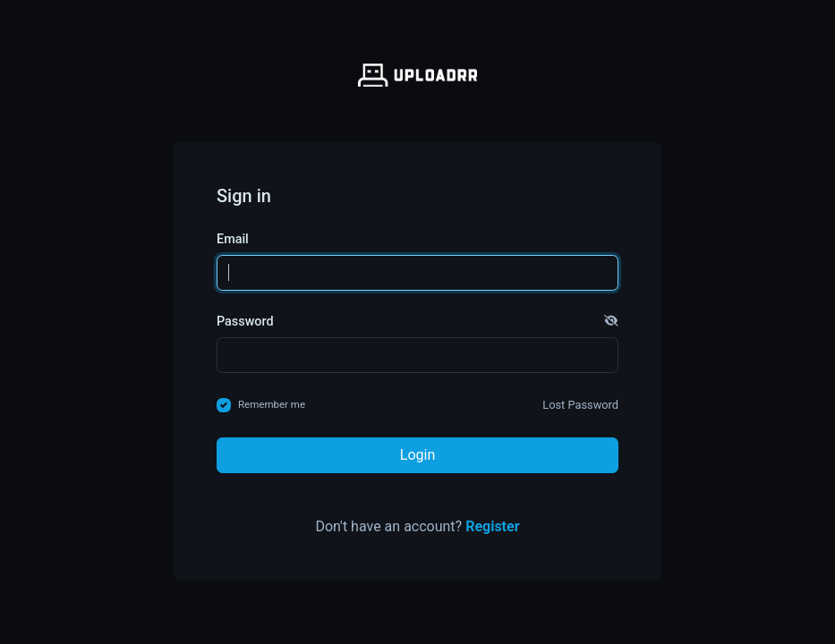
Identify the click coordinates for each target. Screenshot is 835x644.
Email (233, 239)
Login (417, 455)
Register (492, 526)
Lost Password (580, 405)
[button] (611, 322)
